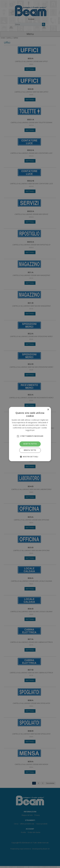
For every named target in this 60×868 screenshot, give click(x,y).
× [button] (48, 410)
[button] (30, 457)
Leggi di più (30, 430)
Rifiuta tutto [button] (30, 450)
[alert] (30, 434)
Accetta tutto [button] (30, 444)
